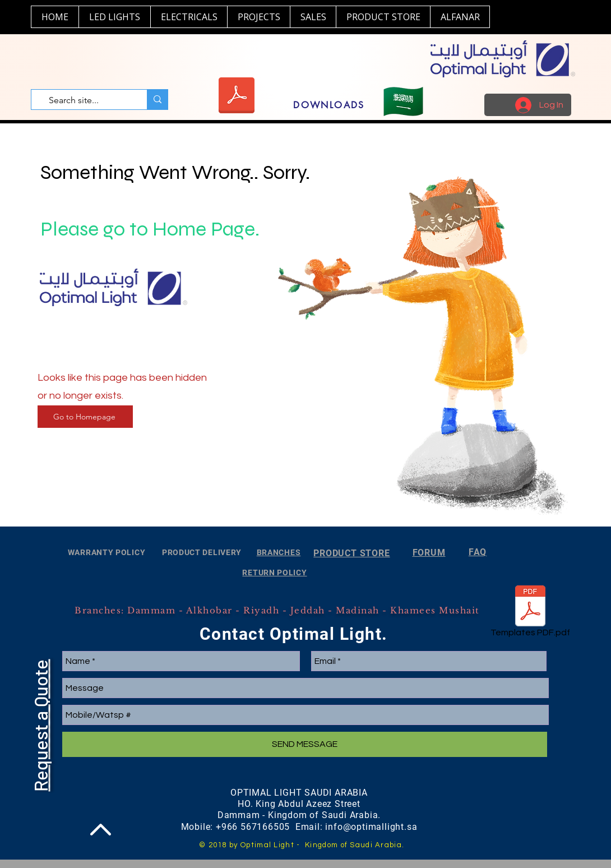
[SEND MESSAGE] (305, 744)
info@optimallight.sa (371, 827)
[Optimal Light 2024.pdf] (236, 97)
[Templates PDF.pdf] (530, 613)
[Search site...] (86, 100)
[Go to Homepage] (85, 417)
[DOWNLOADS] (329, 105)
